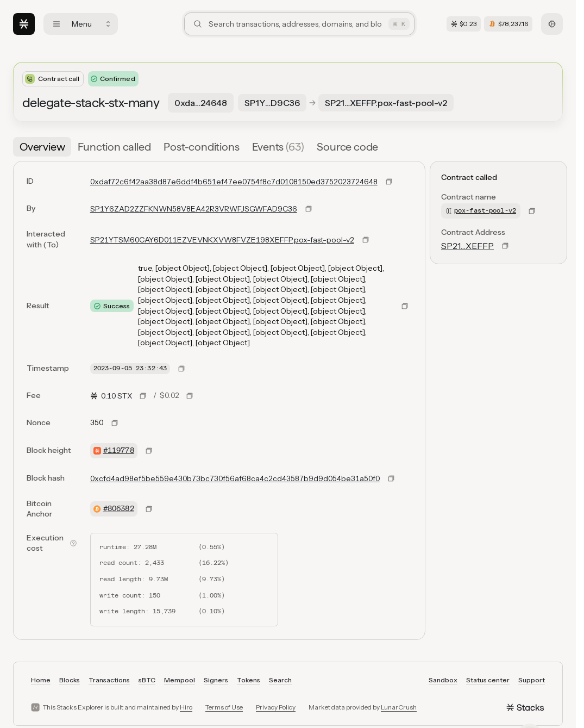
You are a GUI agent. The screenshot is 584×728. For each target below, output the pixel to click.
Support (532, 680)
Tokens (249, 680)
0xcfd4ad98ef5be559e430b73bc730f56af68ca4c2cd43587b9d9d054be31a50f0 (235, 478)
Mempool (180, 680)
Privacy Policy (276, 707)
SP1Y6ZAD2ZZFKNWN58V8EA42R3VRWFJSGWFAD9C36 (194, 209)
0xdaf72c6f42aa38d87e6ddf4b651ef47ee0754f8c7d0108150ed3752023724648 (234, 182)
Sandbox (443, 680)
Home (41, 680)
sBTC (147, 680)
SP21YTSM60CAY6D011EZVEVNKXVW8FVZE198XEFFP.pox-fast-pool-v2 (222, 240)
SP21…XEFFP (467, 246)
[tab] (42, 147)
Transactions (109, 680)
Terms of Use (224, 707)
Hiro (186, 707)
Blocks (70, 680)
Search (280, 680)
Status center (488, 680)
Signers (216, 680)
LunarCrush (399, 707)
